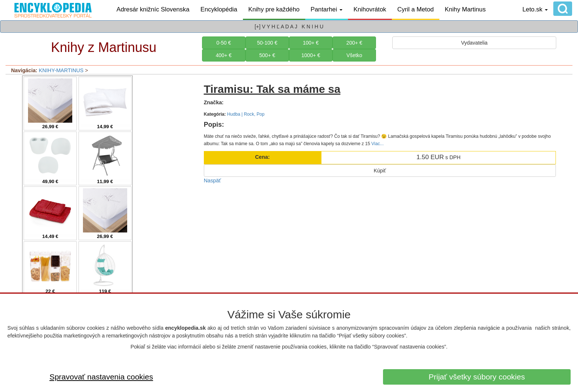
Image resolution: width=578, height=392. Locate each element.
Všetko (354, 55)
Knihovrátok (370, 9)
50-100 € (267, 43)
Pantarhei (327, 9)
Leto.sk (535, 9)
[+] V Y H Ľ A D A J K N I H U (289, 27)
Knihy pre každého (274, 9)
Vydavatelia (474, 43)
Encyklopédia (219, 9)
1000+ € (311, 55)
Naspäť (213, 181)
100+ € (311, 43)
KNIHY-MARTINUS (61, 70)
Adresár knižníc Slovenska (153, 9)
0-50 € (224, 43)
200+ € (354, 43)
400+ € (224, 55)
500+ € (267, 55)
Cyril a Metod (416, 9)
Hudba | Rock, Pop (246, 114)
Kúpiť (380, 171)
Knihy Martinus (465, 9)
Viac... (377, 144)
